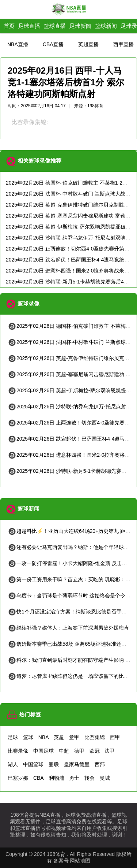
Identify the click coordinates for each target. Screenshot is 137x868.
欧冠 (95, 751)
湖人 (13, 764)
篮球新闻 (106, 26)
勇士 (74, 778)
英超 (59, 737)
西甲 (115, 737)
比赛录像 (18, 751)
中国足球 (43, 751)
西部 (100, 764)
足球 (13, 737)
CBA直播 (53, 44)
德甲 (79, 751)
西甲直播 (123, 44)
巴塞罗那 (18, 778)
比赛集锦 (95, 737)
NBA (44, 737)
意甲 (74, 737)
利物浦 (57, 778)
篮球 (28, 737)
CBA (39, 778)
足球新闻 (80, 26)
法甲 (110, 751)
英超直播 (88, 44)
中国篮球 (33, 764)
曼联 (54, 764)
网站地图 (80, 861)
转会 (90, 778)
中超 (64, 751)
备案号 (61, 861)
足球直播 (29, 26)
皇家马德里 (77, 764)
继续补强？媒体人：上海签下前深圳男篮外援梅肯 (68, 628)
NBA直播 (18, 44)
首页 (9, 26)
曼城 (105, 778)
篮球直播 (55, 26)
